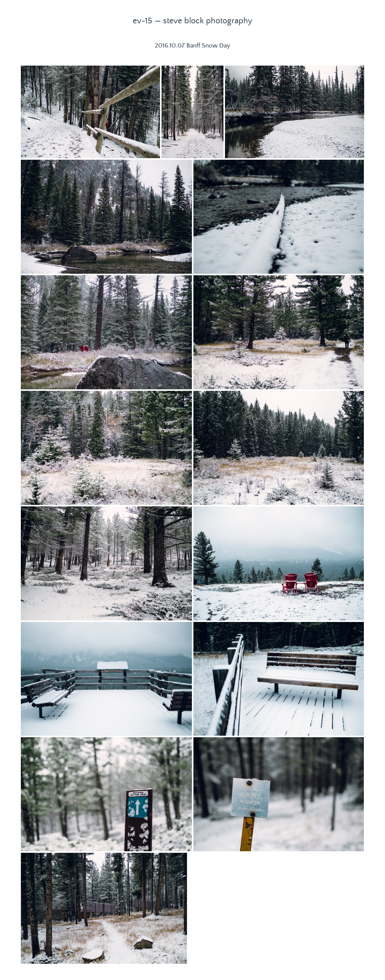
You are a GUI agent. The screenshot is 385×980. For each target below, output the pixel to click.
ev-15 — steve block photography (192, 21)
